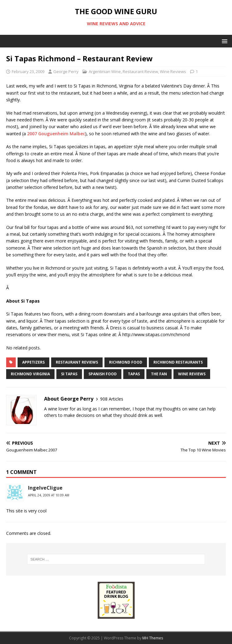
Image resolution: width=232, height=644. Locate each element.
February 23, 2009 (28, 71)
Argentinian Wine (105, 71)
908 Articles (112, 399)
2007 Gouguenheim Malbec (56, 134)
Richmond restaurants (178, 362)
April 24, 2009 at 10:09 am (49, 495)
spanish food (103, 374)
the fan (159, 374)
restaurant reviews (77, 362)
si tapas (69, 374)
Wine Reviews (173, 71)
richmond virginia (30, 374)
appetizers (33, 362)
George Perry (66, 71)
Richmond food (126, 362)
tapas (134, 374)
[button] (224, 41)
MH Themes (153, 638)
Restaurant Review (140, 71)
